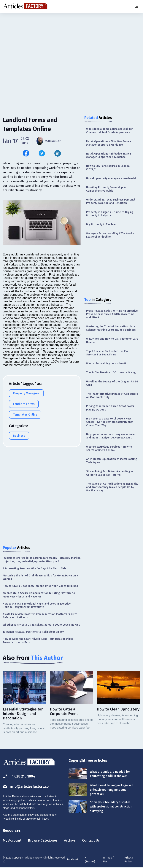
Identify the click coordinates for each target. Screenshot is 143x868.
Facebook (73, 860)
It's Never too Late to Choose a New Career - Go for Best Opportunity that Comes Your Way (110, 422)
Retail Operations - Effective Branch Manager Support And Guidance (109, 155)
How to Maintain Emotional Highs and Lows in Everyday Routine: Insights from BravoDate (37, 605)
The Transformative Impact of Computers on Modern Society (112, 396)
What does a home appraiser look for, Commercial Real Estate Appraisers (110, 131)
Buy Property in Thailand (101, 224)
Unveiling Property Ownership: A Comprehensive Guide (106, 189)
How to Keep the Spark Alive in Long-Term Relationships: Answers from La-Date (38, 641)
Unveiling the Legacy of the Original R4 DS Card (112, 383)
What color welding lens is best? (106, 364)
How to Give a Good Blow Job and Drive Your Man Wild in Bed (40, 586)
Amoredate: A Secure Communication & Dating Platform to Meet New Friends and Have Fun (39, 595)
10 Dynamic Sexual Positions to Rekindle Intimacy (33, 632)
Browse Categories (44, 840)
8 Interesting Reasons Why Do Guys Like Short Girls (35, 569)
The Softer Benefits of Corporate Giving (111, 372)
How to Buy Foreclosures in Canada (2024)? (108, 168)
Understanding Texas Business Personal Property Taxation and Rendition (111, 201)
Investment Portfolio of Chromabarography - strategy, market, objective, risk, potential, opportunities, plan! (42, 560)
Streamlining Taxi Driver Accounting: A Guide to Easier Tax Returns (109, 473)
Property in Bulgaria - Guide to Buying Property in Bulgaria (110, 214)
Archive (72, 840)
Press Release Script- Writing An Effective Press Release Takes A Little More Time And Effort (112, 314)
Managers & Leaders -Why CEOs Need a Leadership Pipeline (110, 235)
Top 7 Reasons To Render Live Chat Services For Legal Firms (108, 353)
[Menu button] (136, 6)
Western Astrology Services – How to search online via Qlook (109, 448)
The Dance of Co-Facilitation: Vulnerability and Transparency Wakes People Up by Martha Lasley (112, 487)
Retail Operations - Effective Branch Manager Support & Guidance (109, 143)
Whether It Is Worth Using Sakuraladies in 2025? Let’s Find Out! (42, 625)
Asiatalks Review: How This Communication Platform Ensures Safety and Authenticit (40, 616)
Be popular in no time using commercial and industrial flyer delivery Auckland (111, 436)
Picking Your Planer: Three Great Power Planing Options (110, 408)
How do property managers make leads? (111, 178)
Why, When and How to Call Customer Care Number (112, 340)
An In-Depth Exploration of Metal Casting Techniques (112, 461)
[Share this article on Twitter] (42, 153)
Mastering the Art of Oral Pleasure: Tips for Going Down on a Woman (40, 577)
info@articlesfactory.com (28, 787)
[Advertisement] (71, 42)
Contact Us (94, 840)
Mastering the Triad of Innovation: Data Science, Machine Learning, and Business (111, 328)
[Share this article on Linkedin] (58, 153)
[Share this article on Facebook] (26, 153)
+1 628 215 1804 (20, 776)
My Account (12, 840)
